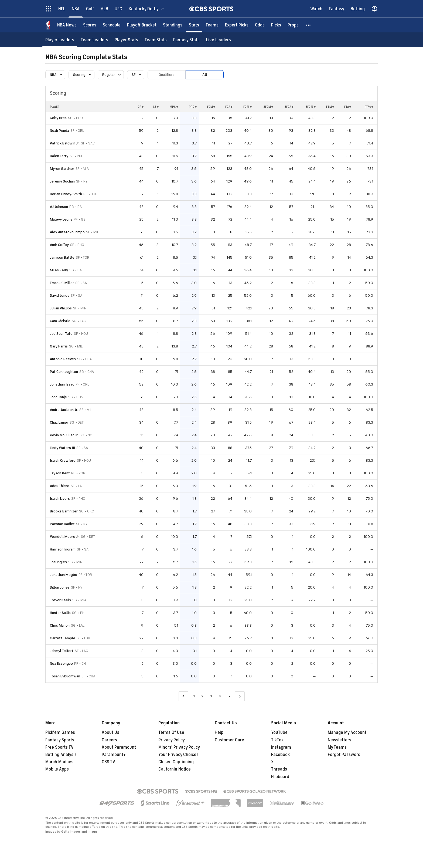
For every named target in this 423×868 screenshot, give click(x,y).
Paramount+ (114, 755)
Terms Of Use (171, 732)
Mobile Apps (57, 769)
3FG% (311, 107)
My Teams (337, 747)
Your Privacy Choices (178, 755)
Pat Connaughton (64, 372)
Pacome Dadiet (62, 524)
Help (219, 732)
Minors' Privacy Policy (179, 747)
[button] (309, 25)
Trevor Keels (60, 600)
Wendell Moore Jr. (65, 537)
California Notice (175, 769)
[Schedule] (112, 25)
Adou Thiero (60, 486)
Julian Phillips (61, 308)
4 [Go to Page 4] (220, 696)
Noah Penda (59, 131)
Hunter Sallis (60, 613)
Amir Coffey (59, 245)
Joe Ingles (58, 562)
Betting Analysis (61, 755)
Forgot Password (344, 755)
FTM (330, 107)
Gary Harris (59, 346)
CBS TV (108, 762)
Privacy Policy (172, 740)
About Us (110, 732)
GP (141, 107)
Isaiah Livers (60, 499)
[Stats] (194, 25)
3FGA (289, 107)
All (205, 75)
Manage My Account (347, 732)
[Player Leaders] (60, 40)
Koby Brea (58, 118)
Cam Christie (60, 321)
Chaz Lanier (59, 422)
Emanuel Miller (62, 283)
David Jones (60, 295)
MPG (174, 107)
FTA (348, 107)
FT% (369, 107)
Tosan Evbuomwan (65, 676)
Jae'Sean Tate (61, 334)
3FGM (268, 107)
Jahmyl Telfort (62, 651)
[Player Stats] (126, 40)
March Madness (60, 762)
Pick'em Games (60, 732)
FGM (211, 107)
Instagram (281, 747)
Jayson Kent (60, 473)
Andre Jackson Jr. (64, 410)
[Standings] (173, 25)
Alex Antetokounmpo (67, 232)
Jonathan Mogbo (64, 575)
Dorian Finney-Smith (66, 194)
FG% (248, 107)
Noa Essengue (61, 663)
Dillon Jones (60, 587)
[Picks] (276, 25)
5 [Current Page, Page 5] (229, 696)
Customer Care (229, 740)
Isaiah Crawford (63, 460)
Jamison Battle (62, 257)
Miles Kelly (59, 270)
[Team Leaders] (94, 40)
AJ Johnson (59, 207)
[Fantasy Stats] (186, 40)
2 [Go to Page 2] (202, 696)
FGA (229, 107)
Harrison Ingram (63, 549)
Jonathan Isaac (62, 384)
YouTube (279, 732)
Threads (279, 769)
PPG (193, 107)
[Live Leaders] (219, 40)
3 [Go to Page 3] (211, 696)
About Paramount (119, 747)
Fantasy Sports (60, 740)
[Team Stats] (156, 40)
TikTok (277, 740)
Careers (109, 740)
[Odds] (260, 25)
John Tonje (58, 397)
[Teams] (212, 25)
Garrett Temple (63, 638)
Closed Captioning (176, 762)
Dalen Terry (59, 156)
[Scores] (90, 25)
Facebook (280, 755)
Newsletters (340, 740)
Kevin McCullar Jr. (64, 435)
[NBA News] (67, 25)
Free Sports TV (59, 747)
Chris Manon (60, 625)
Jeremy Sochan (62, 181)
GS (156, 107)
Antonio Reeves (63, 359)
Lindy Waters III (62, 448)
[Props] (293, 25)
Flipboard (280, 777)
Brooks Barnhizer (64, 511)
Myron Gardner (62, 169)
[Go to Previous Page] (183, 696)
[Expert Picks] (237, 25)
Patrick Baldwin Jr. (65, 143)
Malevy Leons (61, 219)
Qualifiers (167, 75)
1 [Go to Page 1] (194, 696)
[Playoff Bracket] (142, 25)
